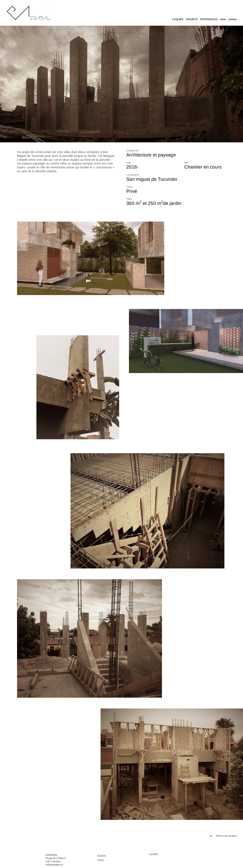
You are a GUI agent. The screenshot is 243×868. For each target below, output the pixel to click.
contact (233, 19)
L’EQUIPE (178, 19)
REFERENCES (209, 19)
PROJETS (192, 19)
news (223, 19)
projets (102, 855)
